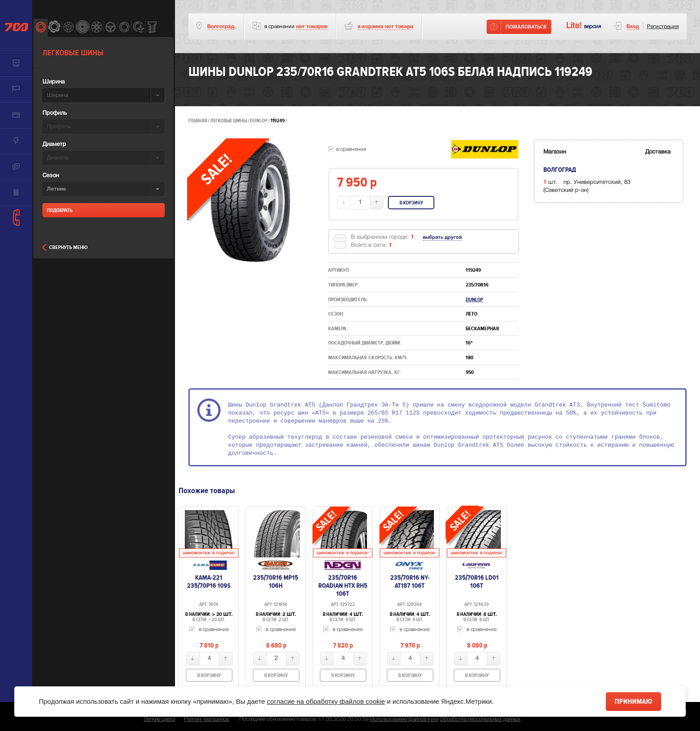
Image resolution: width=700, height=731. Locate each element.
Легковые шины (229, 121)
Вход (633, 27)
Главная (198, 121)
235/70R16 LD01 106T (477, 581)
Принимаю (633, 702)
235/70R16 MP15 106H (276, 581)
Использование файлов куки (404, 719)
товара (385, 27)
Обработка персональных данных (480, 719)
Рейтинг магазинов (206, 719)
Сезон (51, 176)
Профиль (55, 113)
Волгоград (221, 27)
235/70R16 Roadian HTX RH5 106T (343, 586)
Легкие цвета (159, 719)
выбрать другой (442, 237)
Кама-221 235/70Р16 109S (209, 581)
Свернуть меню (65, 247)
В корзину (411, 203)
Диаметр (54, 145)
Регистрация (663, 27)
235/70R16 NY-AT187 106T (410, 581)
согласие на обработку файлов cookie (326, 701)
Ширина (54, 82)
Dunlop (259, 121)
